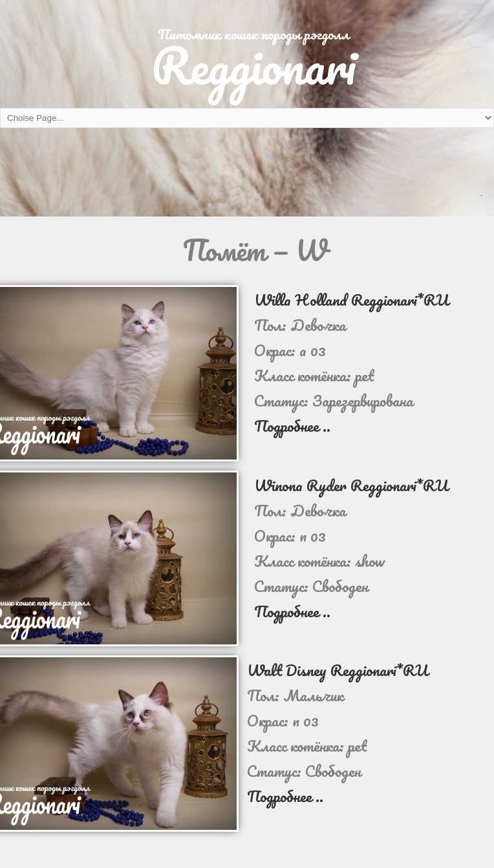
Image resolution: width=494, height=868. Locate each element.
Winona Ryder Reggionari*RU (351, 485)
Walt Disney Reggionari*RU (338, 670)
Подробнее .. (292, 426)
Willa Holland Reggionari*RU (351, 300)
